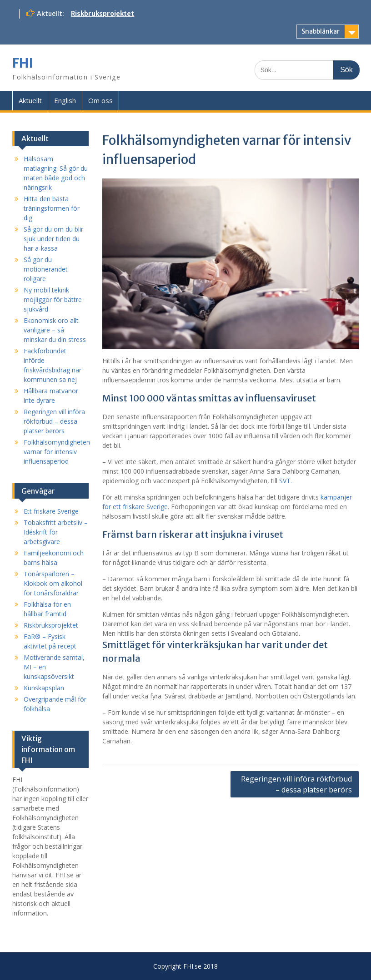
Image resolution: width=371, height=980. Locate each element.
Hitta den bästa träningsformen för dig (52, 208)
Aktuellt (30, 100)
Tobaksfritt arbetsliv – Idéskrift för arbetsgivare (56, 532)
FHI (23, 63)
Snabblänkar (321, 31)
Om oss (100, 100)
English (65, 100)
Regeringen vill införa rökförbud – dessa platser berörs (296, 784)
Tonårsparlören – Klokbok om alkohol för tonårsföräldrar (53, 583)
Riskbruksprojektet (103, 14)
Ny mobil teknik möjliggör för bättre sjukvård (53, 299)
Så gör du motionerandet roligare (46, 269)
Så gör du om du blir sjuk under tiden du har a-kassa (53, 239)
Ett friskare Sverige (51, 511)
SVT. (286, 481)
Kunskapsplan (44, 688)
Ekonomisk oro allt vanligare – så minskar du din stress (55, 330)
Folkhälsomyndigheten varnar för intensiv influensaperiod (57, 452)
